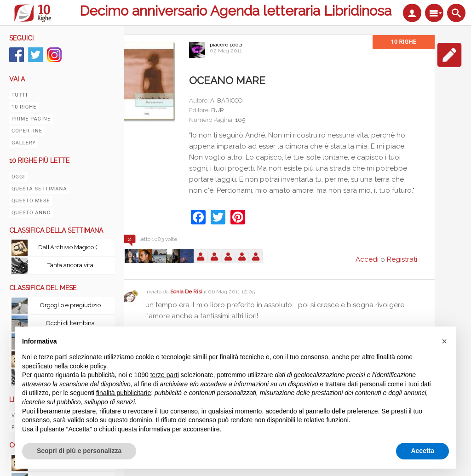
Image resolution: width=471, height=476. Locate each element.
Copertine (27, 131)
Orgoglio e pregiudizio (70, 305)
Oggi (18, 177)
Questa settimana (39, 189)
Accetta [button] (422, 451)
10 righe (24, 107)
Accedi (367, 259)
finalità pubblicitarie (123, 393)
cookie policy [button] (88, 366)
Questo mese (31, 201)
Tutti (20, 95)
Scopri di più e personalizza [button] (79, 451)
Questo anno (31, 213)
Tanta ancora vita (70, 265)
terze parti (165, 375)
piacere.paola (226, 45)
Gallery (24, 143)
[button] (444, 341)
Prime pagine (31, 119)
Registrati (402, 259)
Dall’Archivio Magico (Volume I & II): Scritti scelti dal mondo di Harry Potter (73, 247)
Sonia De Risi (186, 292)
